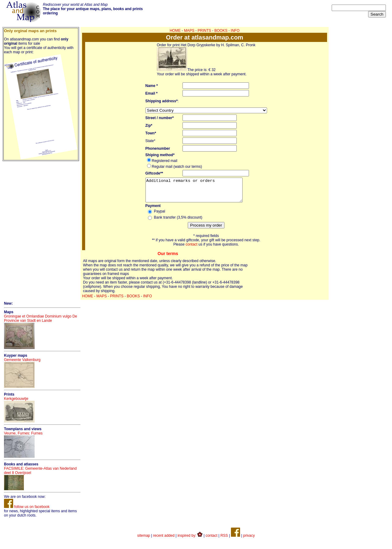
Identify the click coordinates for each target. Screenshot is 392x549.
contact (192, 249)
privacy (249, 540)
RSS (224, 540)
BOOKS (221, 31)
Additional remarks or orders (200, 192)
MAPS (189, 31)
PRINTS (204, 31)
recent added (164, 540)
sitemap (144, 540)
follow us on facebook (27, 511)
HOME (175, 31)
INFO (235, 31)
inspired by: (190, 540)
